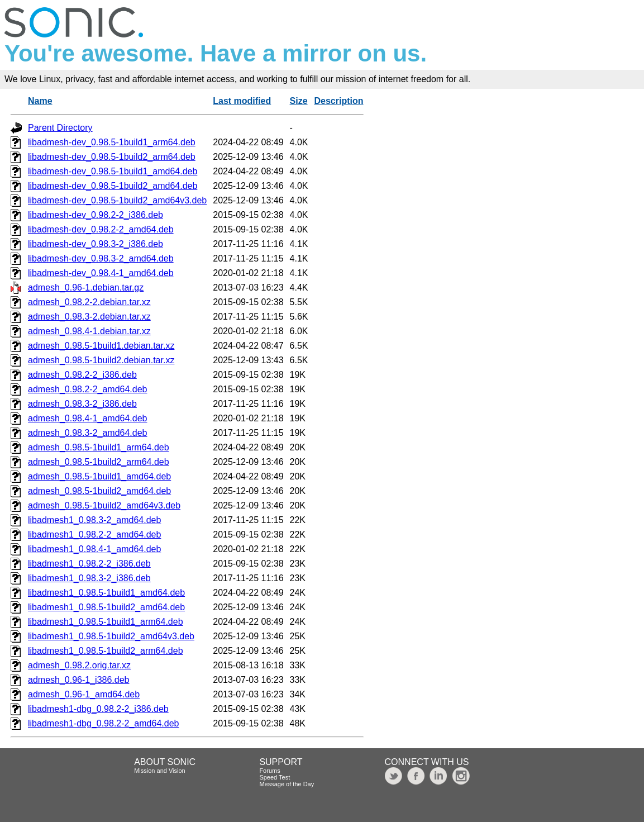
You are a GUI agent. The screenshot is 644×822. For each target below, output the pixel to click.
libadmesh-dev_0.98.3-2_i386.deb (96, 244)
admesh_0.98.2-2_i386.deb (82, 375)
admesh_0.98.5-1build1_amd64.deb (99, 476)
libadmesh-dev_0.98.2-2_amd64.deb (101, 229)
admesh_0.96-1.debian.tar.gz (86, 288)
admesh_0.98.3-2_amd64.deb (88, 433)
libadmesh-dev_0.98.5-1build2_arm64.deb (112, 157)
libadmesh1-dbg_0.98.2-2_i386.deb (98, 709)
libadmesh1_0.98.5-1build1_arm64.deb (106, 622)
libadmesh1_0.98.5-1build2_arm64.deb (106, 651)
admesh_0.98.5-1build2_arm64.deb (99, 462)
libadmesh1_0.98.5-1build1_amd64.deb (106, 593)
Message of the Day (287, 784)
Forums (269, 771)
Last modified (242, 101)
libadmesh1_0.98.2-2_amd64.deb (94, 534)
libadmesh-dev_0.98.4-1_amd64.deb (101, 273)
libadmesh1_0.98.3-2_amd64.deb (94, 520)
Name (40, 101)
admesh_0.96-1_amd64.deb (84, 694)
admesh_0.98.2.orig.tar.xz (79, 665)
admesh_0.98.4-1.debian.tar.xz (89, 331)
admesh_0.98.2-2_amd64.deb (88, 389)
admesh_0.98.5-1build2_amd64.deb (99, 491)
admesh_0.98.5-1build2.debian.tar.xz (101, 360)
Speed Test (275, 777)
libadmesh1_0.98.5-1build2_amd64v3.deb (111, 636)
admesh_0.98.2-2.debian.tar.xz (89, 302)
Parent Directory (60, 128)
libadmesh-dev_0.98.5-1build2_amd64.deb (113, 186)
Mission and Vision (160, 771)
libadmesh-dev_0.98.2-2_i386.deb (96, 215)
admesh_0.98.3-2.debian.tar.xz (89, 317)
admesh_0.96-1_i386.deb (78, 680)
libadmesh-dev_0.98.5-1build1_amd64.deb (113, 171)
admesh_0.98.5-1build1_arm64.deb (99, 447)
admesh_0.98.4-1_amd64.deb (88, 418)
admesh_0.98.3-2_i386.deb (82, 404)
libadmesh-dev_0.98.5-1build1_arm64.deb (112, 142)
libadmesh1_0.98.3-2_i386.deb (89, 578)
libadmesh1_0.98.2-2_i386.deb (89, 564)
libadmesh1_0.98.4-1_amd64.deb (94, 549)
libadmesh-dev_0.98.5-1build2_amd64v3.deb (117, 200)
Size (299, 101)
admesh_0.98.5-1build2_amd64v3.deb (104, 505)
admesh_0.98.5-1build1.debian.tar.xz (101, 346)
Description (338, 101)
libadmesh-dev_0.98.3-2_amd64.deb (101, 258)
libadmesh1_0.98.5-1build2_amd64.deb (106, 607)
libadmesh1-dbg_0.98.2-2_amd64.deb (103, 723)
